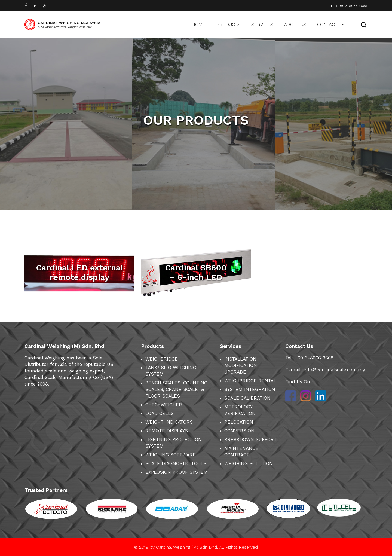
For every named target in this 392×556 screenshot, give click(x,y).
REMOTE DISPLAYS (167, 431)
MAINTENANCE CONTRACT (241, 451)
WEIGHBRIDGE (162, 359)
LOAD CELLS (160, 413)
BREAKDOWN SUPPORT (251, 439)
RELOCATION (239, 422)
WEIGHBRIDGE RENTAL (250, 381)
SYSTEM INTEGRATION (250, 389)
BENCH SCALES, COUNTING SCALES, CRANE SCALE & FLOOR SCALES (176, 389)
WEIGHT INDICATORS (169, 422)
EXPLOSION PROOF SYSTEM (177, 472)
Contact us (331, 25)
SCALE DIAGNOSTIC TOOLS (176, 463)
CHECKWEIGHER (164, 405)
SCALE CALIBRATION (247, 398)
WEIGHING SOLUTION (249, 463)
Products (228, 25)
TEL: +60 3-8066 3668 (349, 6)
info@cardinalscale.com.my (334, 370)
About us (295, 25)
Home (199, 25)
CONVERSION (239, 431)
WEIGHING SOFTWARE (171, 455)
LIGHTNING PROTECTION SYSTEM (174, 443)
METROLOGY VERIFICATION (240, 410)
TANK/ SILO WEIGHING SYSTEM (171, 371)
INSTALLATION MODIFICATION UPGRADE (241, 365)
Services (262, 25)
